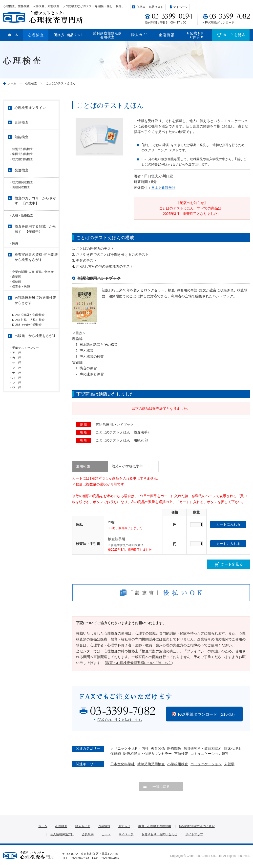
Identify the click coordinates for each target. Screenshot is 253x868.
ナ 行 (17, 409)
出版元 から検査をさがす (35, 363)
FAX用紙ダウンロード (220, 23)
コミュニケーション (206, 764)
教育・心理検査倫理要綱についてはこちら (139, 663)
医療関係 (174, 748)
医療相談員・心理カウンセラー (148, 754)
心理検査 (31, 83)
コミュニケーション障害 (210, 754)
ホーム (12, 83)
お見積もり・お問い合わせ (159, 834)
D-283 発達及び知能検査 (28, 336)
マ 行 (17, 423)
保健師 (116, 754)
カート (106, 834)
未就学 (229, 764)
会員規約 (88, 834)
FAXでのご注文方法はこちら (120, 720)
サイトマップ (194, 834)
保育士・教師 (21, 306)
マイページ (180, 7)
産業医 (17, 292)
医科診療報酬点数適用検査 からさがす (37, 321)
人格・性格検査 (22, 225)
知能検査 (21, 137)
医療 (15, 255)
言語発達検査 (21, 195)
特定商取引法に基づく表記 (197, 826)
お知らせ (124, 826)
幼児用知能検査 (22, 163)
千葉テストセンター (25, 375)
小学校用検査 (178, 764)
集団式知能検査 (22, 156)
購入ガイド (83, 826)
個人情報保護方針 (62, 834)
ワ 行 (17, 430)
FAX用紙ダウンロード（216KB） (207, 714)
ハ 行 (17, 416)
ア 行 (18, 382)
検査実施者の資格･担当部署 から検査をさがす (37, 270)
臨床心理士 (233, 748)
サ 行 (18, 396)
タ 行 (17, 403)
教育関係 (158, 748)
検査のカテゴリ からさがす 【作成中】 (35, 210)
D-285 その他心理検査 (27, 350)
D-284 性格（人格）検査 (28, 343)
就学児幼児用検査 (151, 764)
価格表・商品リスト (150, 7)
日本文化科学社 (163, 188)
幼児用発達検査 (22, 188)
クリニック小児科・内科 (129, 748)
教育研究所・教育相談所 (203, 748)
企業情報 (104, 826)
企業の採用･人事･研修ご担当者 (34, 285)
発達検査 (21, 176)
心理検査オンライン (30, 108)
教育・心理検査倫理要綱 (155, 826)
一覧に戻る (161, 787)
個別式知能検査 (22, 149)
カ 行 (17, 389)
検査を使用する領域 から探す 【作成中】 (35, 241)
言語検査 (181, 754)
